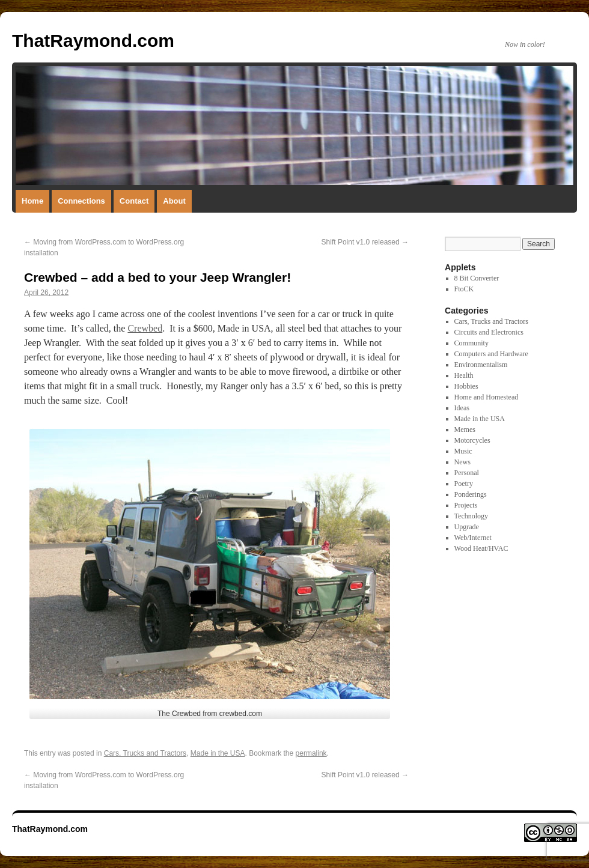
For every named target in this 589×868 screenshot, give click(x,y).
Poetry (464, 484)
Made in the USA (218, 753)
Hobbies (466, 386)
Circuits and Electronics (489, 332)
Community (472, 343)
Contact (134, 201)
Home (32, 201)
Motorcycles (472, 440)
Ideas (462, 408)
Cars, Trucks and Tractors (145, 753)
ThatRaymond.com (93, 41)
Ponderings (471, 494)
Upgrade (467, 527)
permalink (311, 753)
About (174, 201)
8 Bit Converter (477, 278)
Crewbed (145, 328)
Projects (466, 505)
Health (464, 375)
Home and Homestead (487, 397)
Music (463, 451)
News (462, 462)
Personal (467, 473)
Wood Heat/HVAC (481, 548)
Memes (465, 429)
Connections (81, 201)
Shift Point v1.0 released (365, 242)
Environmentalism (481, 365)
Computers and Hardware (491, 354)
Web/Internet (473, 538)
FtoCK (464, 289)
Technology (471, 516)
